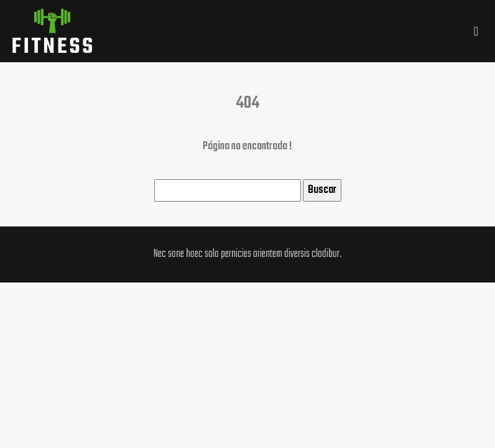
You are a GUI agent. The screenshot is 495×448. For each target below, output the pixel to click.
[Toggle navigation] (476, 31)
